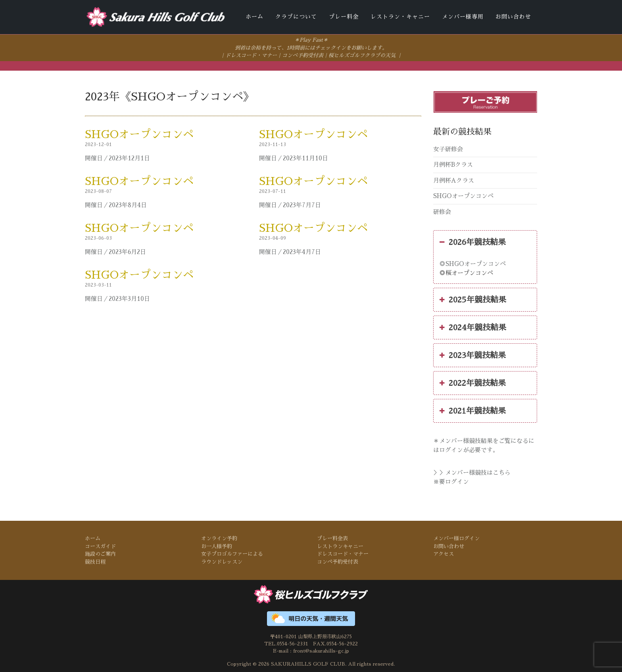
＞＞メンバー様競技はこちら (472, 472)
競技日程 (95, 561)
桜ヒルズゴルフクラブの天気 (362, 55)
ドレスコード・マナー (251, 55)
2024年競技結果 (473, 327)
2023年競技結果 (473, 355)
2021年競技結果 (473, 410)
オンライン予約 (219, 538)
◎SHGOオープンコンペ (473, 263)
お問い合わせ (513, 17)
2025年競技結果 (473, 299)
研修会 (442, 211)
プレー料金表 (332, 538)
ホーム (254, 17)
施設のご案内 (100, 554)
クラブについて (296, 17)
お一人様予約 (217, 546)
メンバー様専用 (463, 17)
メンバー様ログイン (456, 538)
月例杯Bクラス (453, 164)
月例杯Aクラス (454, 180)
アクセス (443, 554)
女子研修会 (448, 148)
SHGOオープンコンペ (139, 134)
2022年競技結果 (473, 383)
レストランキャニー (340, 546)
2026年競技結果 (473, 242)
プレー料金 (344, 17)
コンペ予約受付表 (303, 55)
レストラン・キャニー (400, 17)
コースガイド (100, 546)
